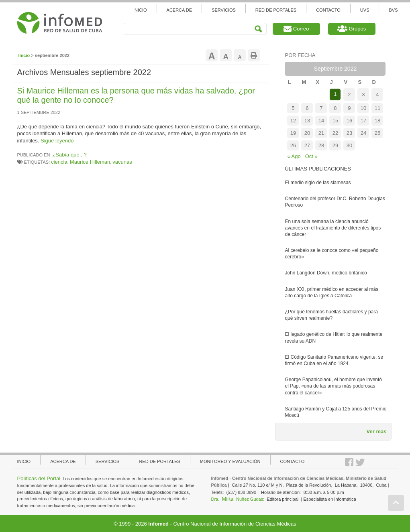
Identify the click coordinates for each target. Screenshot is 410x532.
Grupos (352, 29)
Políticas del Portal (39, 478)
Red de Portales (276, 10)
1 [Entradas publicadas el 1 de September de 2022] (335, 94)
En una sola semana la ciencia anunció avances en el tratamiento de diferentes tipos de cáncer (333, 228)
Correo (296, 29)
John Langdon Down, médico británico (326, 273)
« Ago (294, 156)
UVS (365, 10)
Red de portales (159, 461)
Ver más (377, 431)
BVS (393, 10)
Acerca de (180, 10)
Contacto (328, 10)
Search (258, 29)
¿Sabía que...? (69, 155)
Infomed (158, 524)
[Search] (195, 29)
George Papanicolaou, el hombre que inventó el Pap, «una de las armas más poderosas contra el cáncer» (333, 386)
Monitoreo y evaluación (230, 461)
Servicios (224, 10)
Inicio (140, 10)
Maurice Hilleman (90, 162)
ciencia (59, 162)
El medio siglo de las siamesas (318, 183)
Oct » (311, 156)
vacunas (122, 162)
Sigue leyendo (57, 141)
